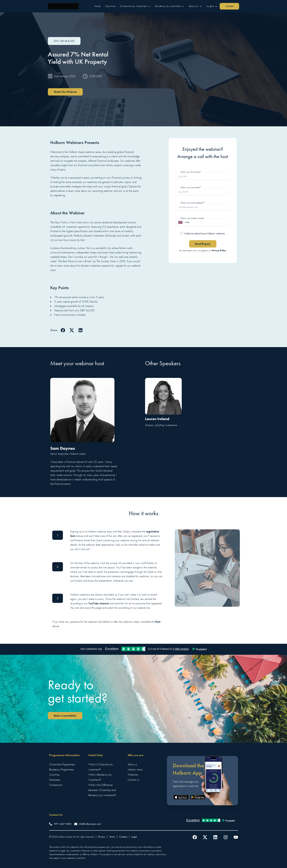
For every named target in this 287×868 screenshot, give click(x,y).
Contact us (133, 780)
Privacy (102, 837)
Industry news (135, 770)
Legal (134, 837)
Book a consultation (65, 716)
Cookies (123, 837)
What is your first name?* (191, 172)
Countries (54, 775)
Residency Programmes (61, 770)
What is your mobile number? (192, 218)
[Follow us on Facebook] (195, 837)
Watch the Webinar (65, 92)
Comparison (56, 785)
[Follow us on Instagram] (226, 837)
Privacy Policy (219, 250)
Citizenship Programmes (62, 764)
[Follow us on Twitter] (205, 837)
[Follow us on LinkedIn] (215, 837)
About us (132, 764)
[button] (98, 6)
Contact (229, 6)
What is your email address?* (193, 203)
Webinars (133, 775)
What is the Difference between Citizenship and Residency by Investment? (102, 790)
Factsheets (55, 780)
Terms (112, 837)
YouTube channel (99, 603)
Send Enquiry (203, 244)
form (158, 622)
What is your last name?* (191, 187)
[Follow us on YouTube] (236, 837)
